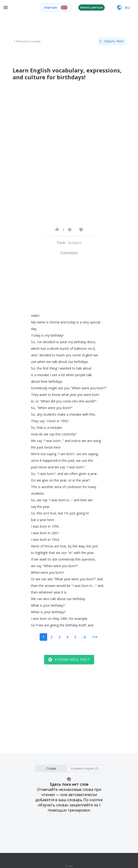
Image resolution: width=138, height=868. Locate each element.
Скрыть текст (112, 41)
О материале (69, 253)
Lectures (74, 243)
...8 (83, 637)
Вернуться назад (27, 41)
